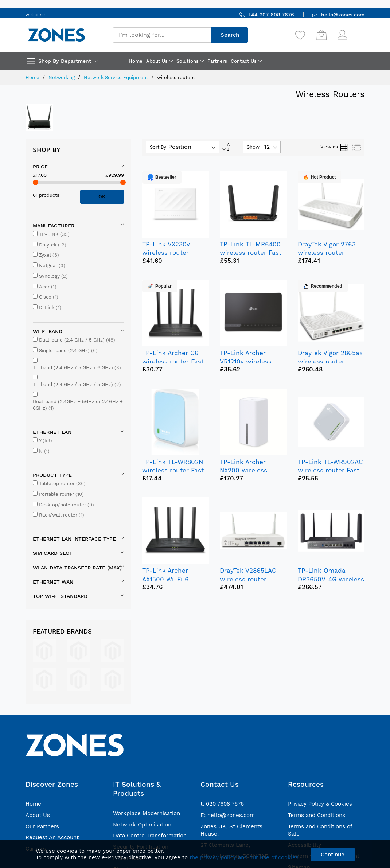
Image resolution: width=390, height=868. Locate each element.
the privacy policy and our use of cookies (244, 857)
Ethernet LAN (52, 432)
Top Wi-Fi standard (60, 596)
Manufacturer (54, 226)
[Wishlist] (300, 35)
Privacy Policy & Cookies (320, 804)
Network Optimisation (142, 825)
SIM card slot (53, 553)
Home (33, 77)
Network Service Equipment (117, 77)
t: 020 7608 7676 (222, 804)
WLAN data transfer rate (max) (77, 568)
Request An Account (52, 837)
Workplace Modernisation (147, 813)
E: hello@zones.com (228, 815)
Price (40, 167)
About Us (38, 815)
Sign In (357, 32)
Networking (62, 77)
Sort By (158, 147)
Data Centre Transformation (150, 836)
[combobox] (162, 35)
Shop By (46, 150)
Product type (52, 475)
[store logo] (56, 35)
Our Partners (42, 826)
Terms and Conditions (317, 815)
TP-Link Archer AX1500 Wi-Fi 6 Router (165, 579)
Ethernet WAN (53, 582)
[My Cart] (321, 35)
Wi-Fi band (48, 331)
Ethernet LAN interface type (74, 539)
